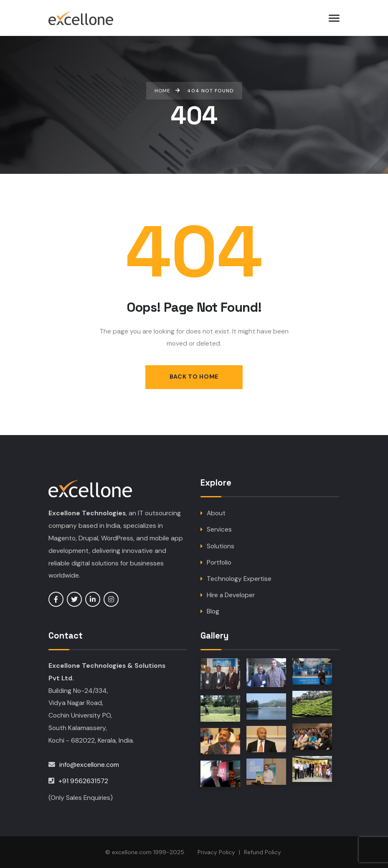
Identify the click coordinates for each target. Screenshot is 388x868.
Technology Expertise (239, 579)
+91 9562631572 (83, 781)
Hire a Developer (231, 596)
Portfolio (219, 563)
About (216, 514)
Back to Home (194, 377)
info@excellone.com (89, 765)
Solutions (221, 546)
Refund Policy (262, 852)
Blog (213, 612)
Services (219, 530)
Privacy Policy (216, 852)
